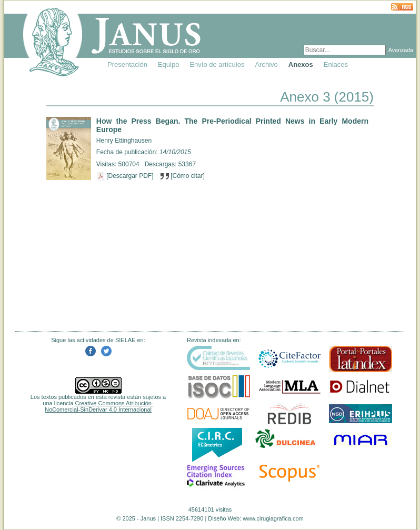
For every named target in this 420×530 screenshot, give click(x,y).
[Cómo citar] (183, 176)
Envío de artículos (217, 64)
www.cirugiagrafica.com (273, 518)
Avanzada (401, 50)
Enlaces (336, 64)
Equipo (168, 64)
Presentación (127, 64)
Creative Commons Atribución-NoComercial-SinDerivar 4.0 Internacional (99, 406)
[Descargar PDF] (126, 176)
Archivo (266, 64)
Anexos (301, 64)
